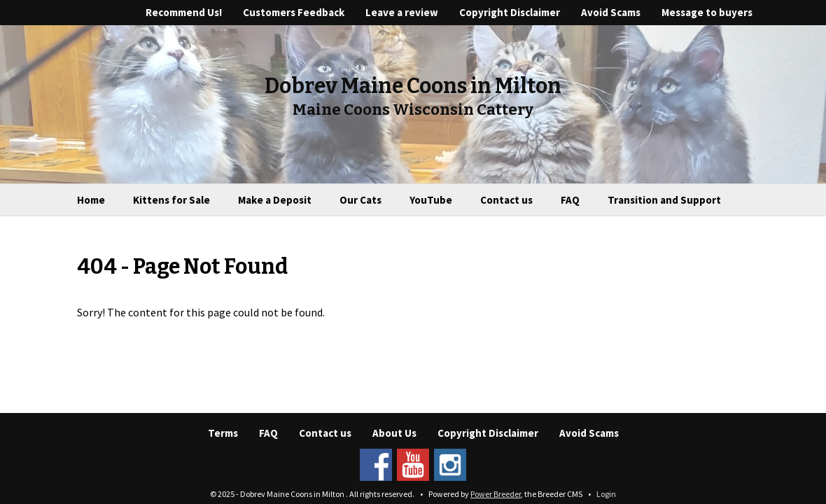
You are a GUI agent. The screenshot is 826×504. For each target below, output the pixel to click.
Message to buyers (707, 12)
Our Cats (360, 200)
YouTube (431, 200)
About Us (394, 433)
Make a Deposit (275, 200)
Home (91, 200)
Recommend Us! (184, 12)
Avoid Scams (611, 12)
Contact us (506, 200)
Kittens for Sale (171, 200)
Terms (223, 433)
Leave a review (402, 12)
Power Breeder (496, 494)
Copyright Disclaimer (510, 12)
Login (606, 494)
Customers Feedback (294, 12)
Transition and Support (664, 200)
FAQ (570, 200)
